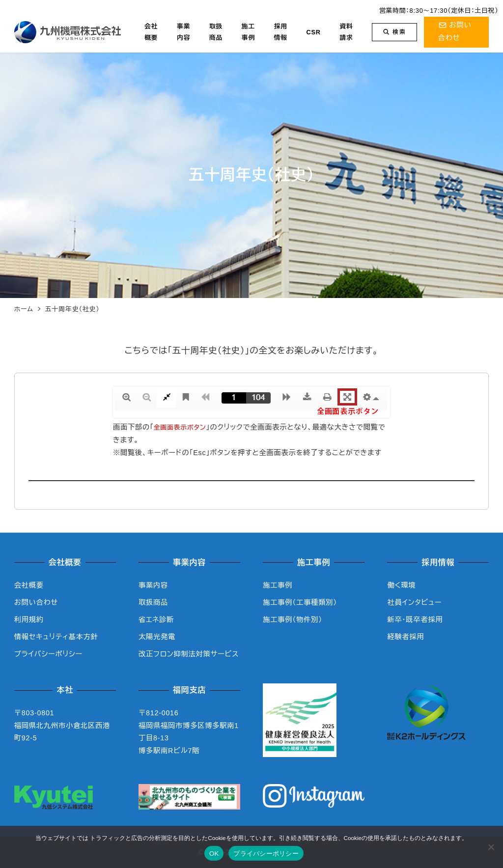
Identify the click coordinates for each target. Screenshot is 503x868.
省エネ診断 (156, 620)
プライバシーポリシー (48, 654)
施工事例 (278, 585)
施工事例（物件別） (293, 620)
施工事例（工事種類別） (300, 602)
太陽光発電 (157, 637)
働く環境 (401, 585)
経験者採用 (405, 637)
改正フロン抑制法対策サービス (189, 654)
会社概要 (29, 585)
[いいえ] (491, 847)
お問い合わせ (36, 602)
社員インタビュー (414, 602)
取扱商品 (153, 602)
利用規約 (29, 620)
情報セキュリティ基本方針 (56, 637)
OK (214, 854)
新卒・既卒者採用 (415, 620)
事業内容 (153, 585)
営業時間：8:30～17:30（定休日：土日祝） (439, 11)
